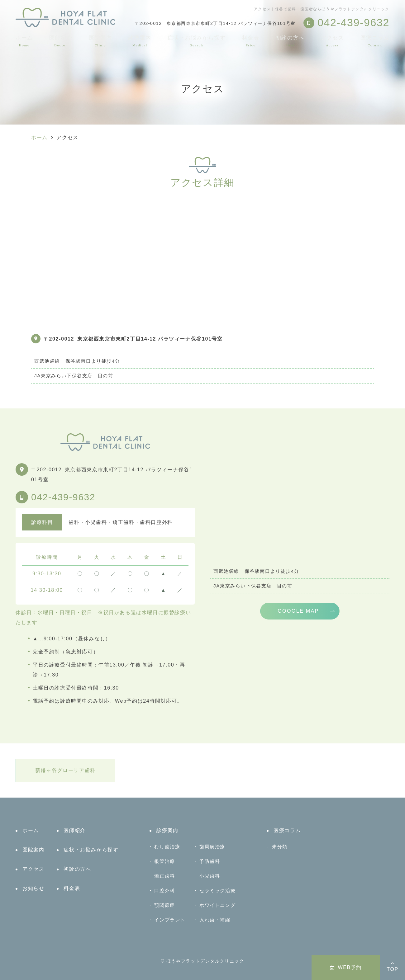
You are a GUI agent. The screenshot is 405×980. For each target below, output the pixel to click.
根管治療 (164, 861)
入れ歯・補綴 (215, 920)
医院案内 (100, 41)
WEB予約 (346, 967)
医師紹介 (61, 41)
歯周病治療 (212, 847)
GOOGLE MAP (298, 611)
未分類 (280, 847)
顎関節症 (164, 905)
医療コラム (375, 41)
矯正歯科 (164, 876)
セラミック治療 (217, 890)
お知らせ (33, 888)
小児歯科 (210, 876)
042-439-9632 (63, 497)
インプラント (170, 920)
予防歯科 (210, 861)
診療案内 (140, 41)
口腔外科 (164, 890)
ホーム (24, 41)
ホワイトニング (217, 905)
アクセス (332, 41)
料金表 (251, 41)
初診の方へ (290, 41)
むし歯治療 (167, 847)
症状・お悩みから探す (197, 41)
